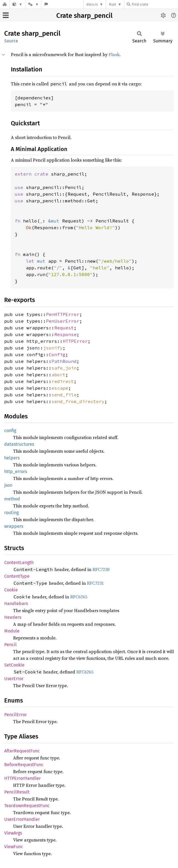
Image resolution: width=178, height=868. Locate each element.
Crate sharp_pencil (84, 16)
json (8, 485)
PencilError (15, 715)
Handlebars (16, 604)
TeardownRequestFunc (27, 806)
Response (65, 334)
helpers (12, 458)
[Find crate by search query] (155, 4)
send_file (64, 395)
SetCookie (14, 665)
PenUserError (63, 321)
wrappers (14, 526)
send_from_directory (78, 401)
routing (11, 513)
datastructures (19, 444)
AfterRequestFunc (22, 751)
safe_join (64, 368)
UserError (14, 679)
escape (60, 388)
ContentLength (19, 563)
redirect (63, 381)
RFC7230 (101, 569)
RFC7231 (95, 583)
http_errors (16, 472)
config (10, 431)
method (12, 499)
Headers (13, 617)
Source (11, 41)
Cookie (11, 590)
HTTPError (75, 341)
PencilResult (17, 792)
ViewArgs (13, 833)
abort (58, 375)
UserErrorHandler (22, 819)
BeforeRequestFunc (24, 765)
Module (12, 631)
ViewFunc (14, 847)
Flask (114, 54)
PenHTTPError (63, 314)
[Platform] (33, 4)
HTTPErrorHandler (22, 778)
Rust (113, 4)
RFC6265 (79, 597)
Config (57, 354)
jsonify (53, 348)
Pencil (10, 645)
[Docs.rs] (5, 4)
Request (64, 328)
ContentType (17, 576)
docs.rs (92, 4)
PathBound (64, 361)
